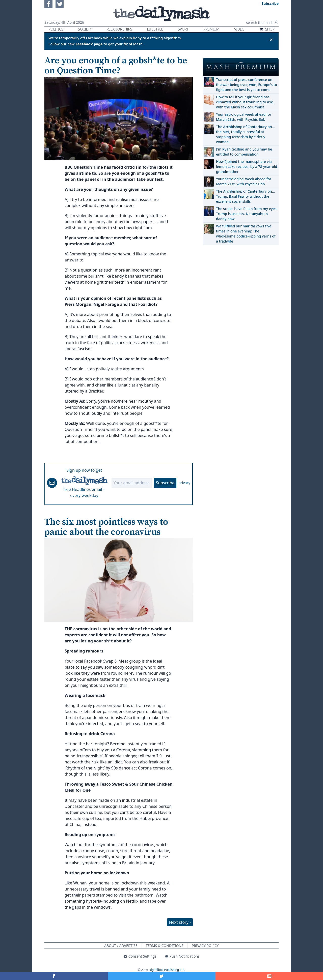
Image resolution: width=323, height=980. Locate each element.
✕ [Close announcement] (271, 40)
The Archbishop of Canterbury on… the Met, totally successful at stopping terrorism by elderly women (245, 134)
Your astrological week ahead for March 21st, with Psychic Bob (244, 181)
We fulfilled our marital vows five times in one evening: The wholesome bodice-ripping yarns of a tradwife (246, 234)
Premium (211, 29)
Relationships (119, 29)
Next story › (180, 922)
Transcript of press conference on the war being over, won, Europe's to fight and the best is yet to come (247, 85)
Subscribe (165, 483)
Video (239, 29)
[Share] (269, 976)
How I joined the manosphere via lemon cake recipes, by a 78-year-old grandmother (247, 167)
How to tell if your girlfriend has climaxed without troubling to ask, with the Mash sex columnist (245, 102)
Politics (56, 29)
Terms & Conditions (165, 946)
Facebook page (89, 44)
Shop (267, 29)
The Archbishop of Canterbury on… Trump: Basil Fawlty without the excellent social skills (245, 196)
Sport (183, 29)
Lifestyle (155, 29)
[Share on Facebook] (54, 976)
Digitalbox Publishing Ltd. (167, 970)
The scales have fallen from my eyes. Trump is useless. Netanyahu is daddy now (247, 214)
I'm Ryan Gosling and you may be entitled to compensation (244, 152)
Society (85, 29)
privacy (184, 483)
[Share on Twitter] (162, 976)
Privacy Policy (205, 946)
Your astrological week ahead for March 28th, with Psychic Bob (244, 117)
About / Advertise (121, 946)
